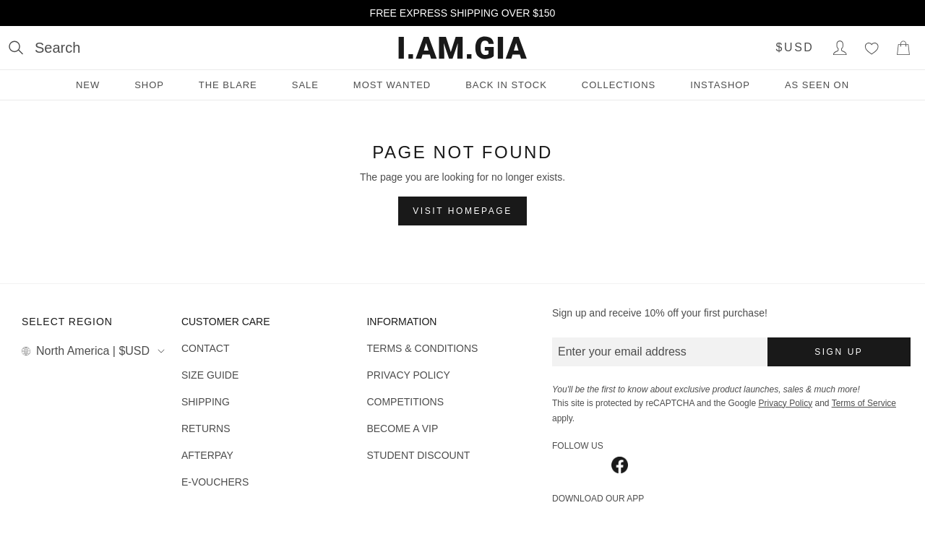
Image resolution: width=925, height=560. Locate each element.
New (88, 85)
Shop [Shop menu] (149, 85)
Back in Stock (506, 85)
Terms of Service (864, 403)
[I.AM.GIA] (462, 48)
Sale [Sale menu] (305, 85)
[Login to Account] (840, 48)
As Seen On (817, 85)
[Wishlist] (872, 48)
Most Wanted (392, 85)
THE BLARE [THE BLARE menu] (228, 85)
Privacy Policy (785, 403)
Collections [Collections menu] (619, 85)
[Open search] (44, 48)
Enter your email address (622, 352)
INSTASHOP (720, 85)
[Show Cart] (903, 48)
